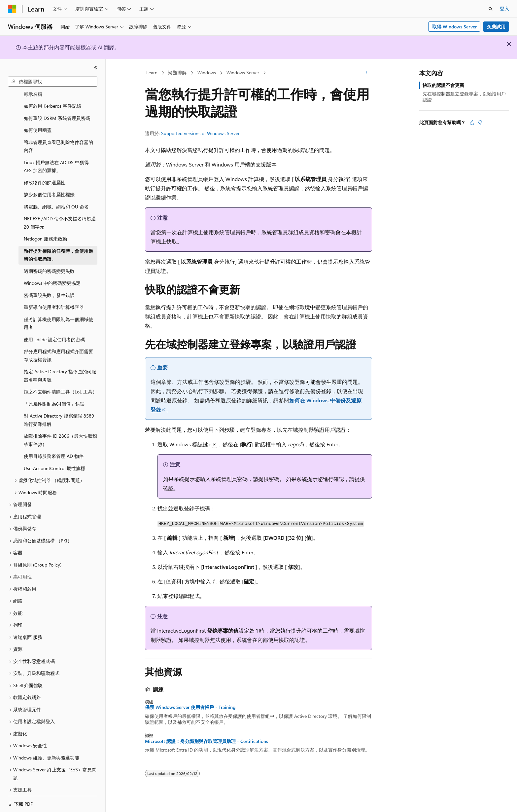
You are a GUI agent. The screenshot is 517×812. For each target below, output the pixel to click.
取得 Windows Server (454, 27)
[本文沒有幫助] (480, 123)
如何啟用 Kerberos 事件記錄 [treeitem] (52, 98)
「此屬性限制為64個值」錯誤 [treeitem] (54, 396)
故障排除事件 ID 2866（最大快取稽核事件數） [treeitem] (60, 432)
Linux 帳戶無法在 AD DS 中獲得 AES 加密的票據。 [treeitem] (56, 159)
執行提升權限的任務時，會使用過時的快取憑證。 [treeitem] (58, 247)
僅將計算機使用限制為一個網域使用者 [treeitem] (58, 315)
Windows (207, 73)
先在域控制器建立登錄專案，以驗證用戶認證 (464, 97)
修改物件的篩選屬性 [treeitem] (45, 175)
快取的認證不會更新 (443, 85)
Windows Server (243, 73)
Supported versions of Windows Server (200, 133)
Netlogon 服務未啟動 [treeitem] (45, 231)
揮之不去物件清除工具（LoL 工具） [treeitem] (60, 384)
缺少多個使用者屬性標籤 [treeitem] (49, 186)
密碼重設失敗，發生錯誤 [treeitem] (49, 287)
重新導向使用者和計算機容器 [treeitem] (54, 299)
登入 (504, 8)
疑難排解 (177, 73)
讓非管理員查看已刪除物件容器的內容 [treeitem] (58, 138)
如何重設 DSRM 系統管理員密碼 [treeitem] (57, 110)
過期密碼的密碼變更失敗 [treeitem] (49, 263)
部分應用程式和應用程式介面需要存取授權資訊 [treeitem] (58, 348)
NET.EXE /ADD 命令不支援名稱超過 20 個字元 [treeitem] (60, 215)
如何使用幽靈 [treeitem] (38, 122)
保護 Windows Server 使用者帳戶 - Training (190, 707)
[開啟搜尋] (491, 9)
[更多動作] (366, 73)
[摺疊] (96, 68)
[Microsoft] (12, 9)
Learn (152, 73)
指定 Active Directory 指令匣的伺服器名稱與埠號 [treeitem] (60, 368)
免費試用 (496, 27)
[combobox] (53, 82)
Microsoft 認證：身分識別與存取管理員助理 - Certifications (207, 741)
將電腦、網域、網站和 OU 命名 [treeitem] (56, 199)
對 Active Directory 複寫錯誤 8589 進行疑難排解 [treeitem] (59, 412)
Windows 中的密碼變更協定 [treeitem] (52, 275)
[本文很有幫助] (472, 123)
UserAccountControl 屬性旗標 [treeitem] (54, 460)
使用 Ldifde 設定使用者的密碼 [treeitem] (54, 332)
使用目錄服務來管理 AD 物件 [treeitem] (54, 448)
